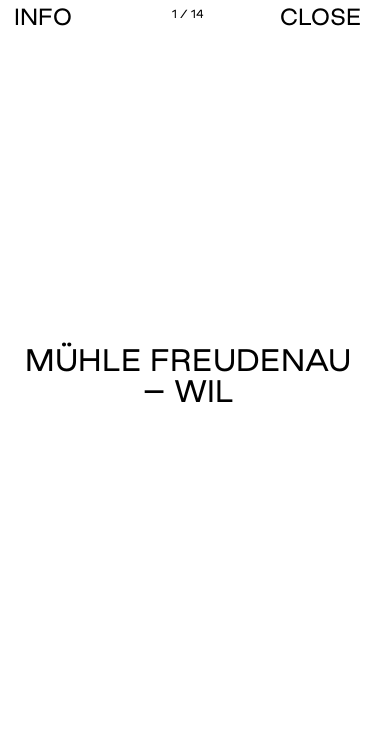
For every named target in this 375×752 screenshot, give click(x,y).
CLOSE (320, 16)
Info (43, 16)
